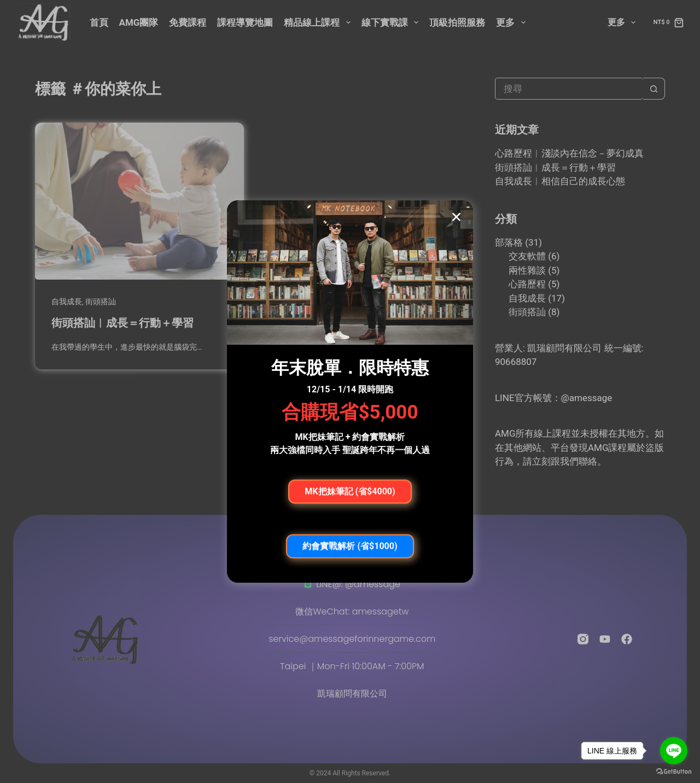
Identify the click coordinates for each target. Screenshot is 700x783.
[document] (350, 391)
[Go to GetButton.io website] (674, 772)
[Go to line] (674, 751)
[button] (456, 217)
